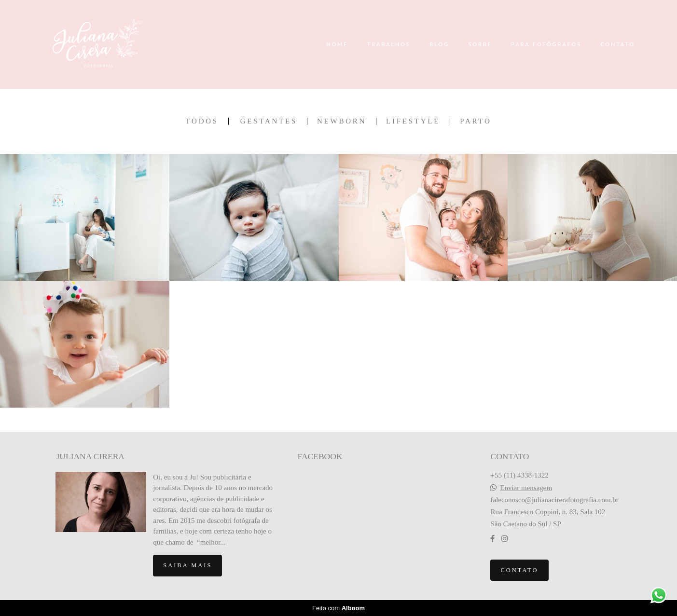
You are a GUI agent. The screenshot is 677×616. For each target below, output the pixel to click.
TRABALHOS (389, 44)
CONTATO (618, 44)
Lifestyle (413, 121)
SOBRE (480, 44)
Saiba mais (187, 565)
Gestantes (269, 121)
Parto (476, 121)
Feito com (338, 608)
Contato (519, 570)
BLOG (439, 44)
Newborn (342, 121)
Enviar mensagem (526, 488)
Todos (202, 121)
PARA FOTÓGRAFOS (546, 44)
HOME (337, 44)
